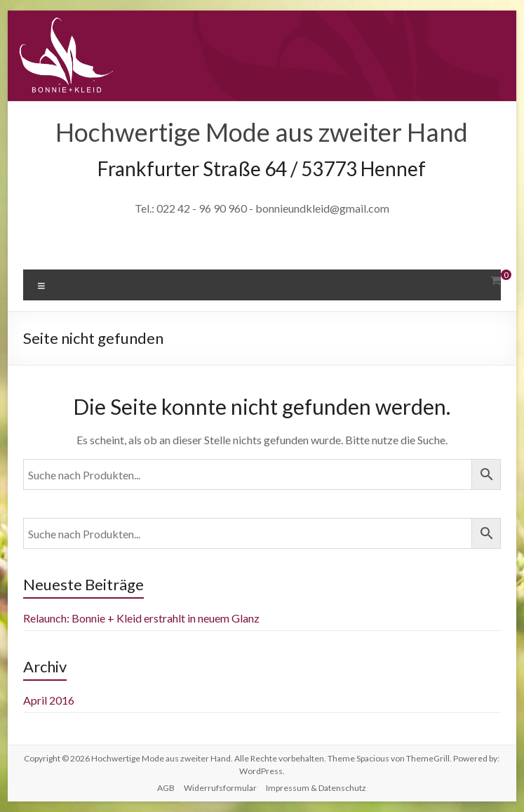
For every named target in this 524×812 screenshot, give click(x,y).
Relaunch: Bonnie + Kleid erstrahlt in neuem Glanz (141, 618)
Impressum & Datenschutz (316, 788)
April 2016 (49, 700)
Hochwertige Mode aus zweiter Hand (262, 132)
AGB (166, 788)
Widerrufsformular (220, 788)
